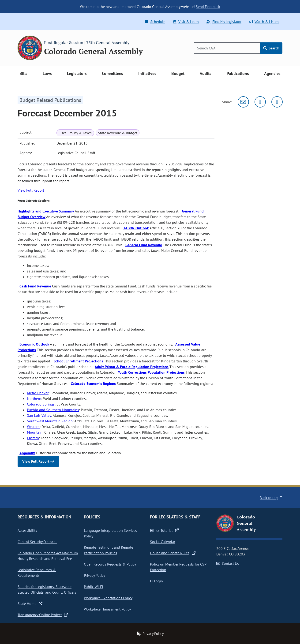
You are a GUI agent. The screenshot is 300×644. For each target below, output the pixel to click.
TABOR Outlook (136, 228)
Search (271, 48)
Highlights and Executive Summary (46, 211)
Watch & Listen (264, 22)
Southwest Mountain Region (50, 421)
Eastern (33, 438)
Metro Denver (38, 393)
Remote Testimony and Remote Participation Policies (109, 550)
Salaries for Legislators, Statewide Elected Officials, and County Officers (47, 589)
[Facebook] (277, 102)
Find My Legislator (224, 22)
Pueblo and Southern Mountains (53, 410)
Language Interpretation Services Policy (110, 533)
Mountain (35, 432)
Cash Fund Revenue (35, 286)
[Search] (227, 48)
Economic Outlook (34, 344)
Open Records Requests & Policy (110, 564)
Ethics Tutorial (164, 530)
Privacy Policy (94, 575)
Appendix (27, 453)
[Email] (243, 102)
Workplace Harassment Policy (107, 609)
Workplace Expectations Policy (108, 598)
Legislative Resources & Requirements (37, 573)
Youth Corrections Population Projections (151, 372)
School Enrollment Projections (78, 361)
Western (33, 427)
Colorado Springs (41, 404)
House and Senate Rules (173, 553)
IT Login (156, 581)
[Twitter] (260, 102)
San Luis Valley (39, 415)
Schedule (155, 22)
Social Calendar (163, 542)
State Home (30, 603)
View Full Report (31, 190)
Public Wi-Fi (93, 587)
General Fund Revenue (144, 245)
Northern (34, 398)
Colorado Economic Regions (93, 383)
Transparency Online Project (43, 615)
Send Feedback (208, 7)
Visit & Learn (186, 22)
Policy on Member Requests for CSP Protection (178, 567)
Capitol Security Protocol (37, 542)
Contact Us (228, 563)
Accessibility (27, 530)
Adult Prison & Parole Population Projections (132, 367)
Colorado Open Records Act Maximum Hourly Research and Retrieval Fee (48, 556)
